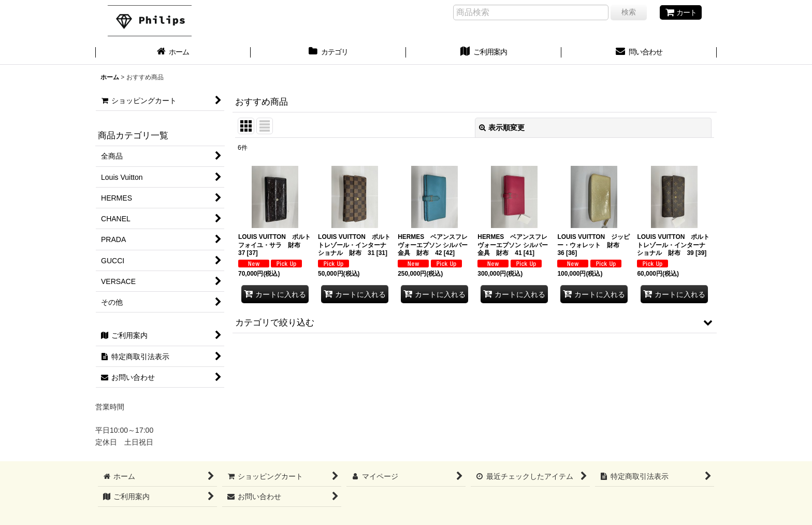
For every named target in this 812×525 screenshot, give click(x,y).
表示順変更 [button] (502, 127)
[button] (475, 322)
